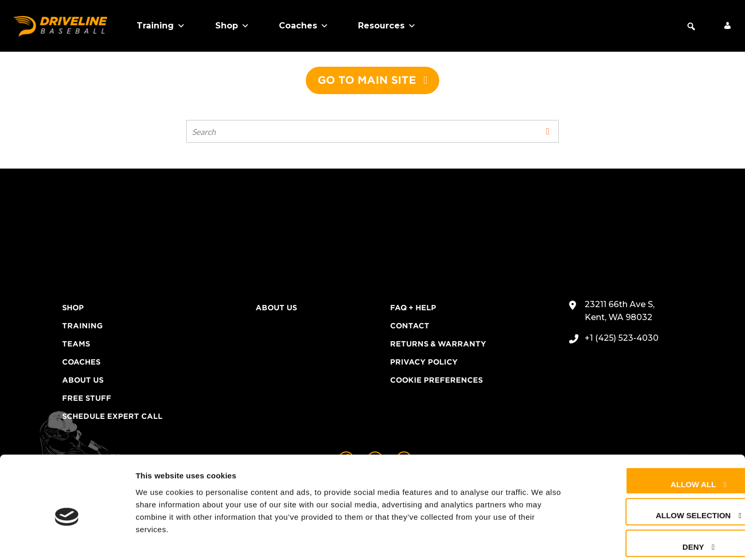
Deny (653, 497)
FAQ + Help (413, 308)
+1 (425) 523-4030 (622, 338)
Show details (543, 540)
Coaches (304, 26)
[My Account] (727, 26)
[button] (691, 26)
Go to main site (367, 80)
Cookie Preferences (436, 380)
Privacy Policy (424, 362)
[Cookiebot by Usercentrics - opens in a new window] (67, 540)
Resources (387, 26)
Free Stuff (87, 398)
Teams (76, 344)
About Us (83, 380)
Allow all (653, 435)
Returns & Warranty (438, 344)
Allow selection (653, 466)
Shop (232, 26)
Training (161, 26)
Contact (410, 326)
